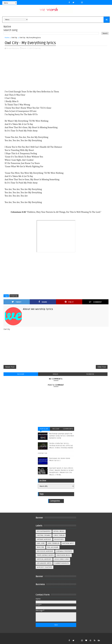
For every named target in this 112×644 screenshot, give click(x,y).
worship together (45, 567)
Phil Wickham (53, 547)
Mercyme (41, 547)
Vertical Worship (44, 559)
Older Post (102, 367)
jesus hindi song (62, 559)
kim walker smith (44, 563)
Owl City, (38, 48)
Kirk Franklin (54, 543)
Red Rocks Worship (45, 551)
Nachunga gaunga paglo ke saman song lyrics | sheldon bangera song (62, 436)
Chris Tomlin (59, 535)
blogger (21, 374)
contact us (43, 453)
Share (43, 302)
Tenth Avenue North (45, 555)
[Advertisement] (56, 70)
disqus (55, 374)
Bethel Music (59, 531)
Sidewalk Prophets (64, 551)
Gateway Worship (44, 539)
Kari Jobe (41, 543)
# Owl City (14, 296)
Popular (44, 429)
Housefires (59, 539)
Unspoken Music (64, 555)
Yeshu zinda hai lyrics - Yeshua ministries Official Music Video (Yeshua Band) (61, 446)
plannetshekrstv (62, 563)
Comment (95, 302)
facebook (90, 374)
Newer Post (10, 367)
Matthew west (68, 543)
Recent (56, 429)
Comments (68, 429)
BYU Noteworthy (44, 531)
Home (7, 37)
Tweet (17, 302)
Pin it (69, 302)
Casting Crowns (44, 535)
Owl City (14, 37)
